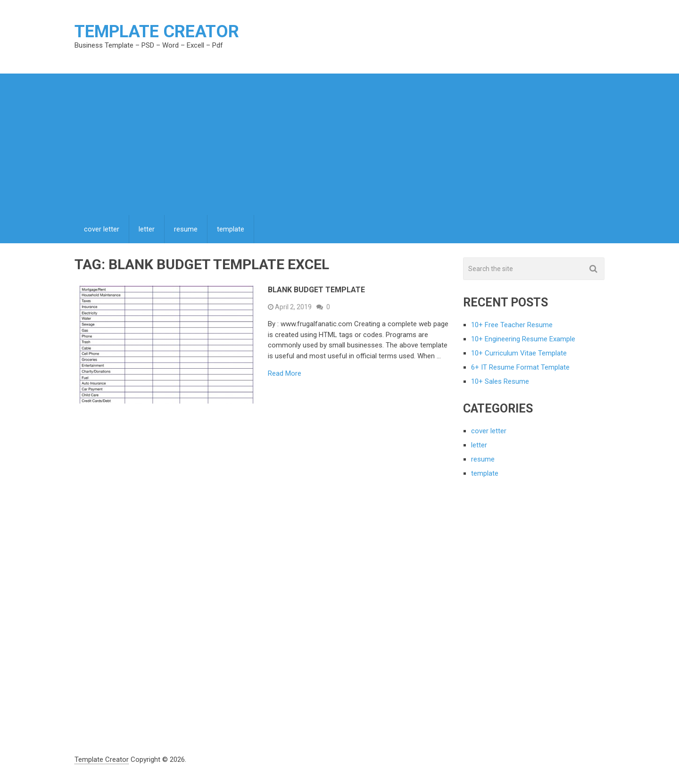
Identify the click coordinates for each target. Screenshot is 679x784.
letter (147, 229)
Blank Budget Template (316, 290)
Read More (285, 374)
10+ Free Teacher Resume (512, 325)
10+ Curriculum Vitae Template (519, 353)
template (231, 229)
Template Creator (157, 32)
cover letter (102, 229)
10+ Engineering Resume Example (523, 339)
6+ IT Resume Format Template (520, 367)
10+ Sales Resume (500, 381)
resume (186, 229)
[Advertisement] (339, 144)
